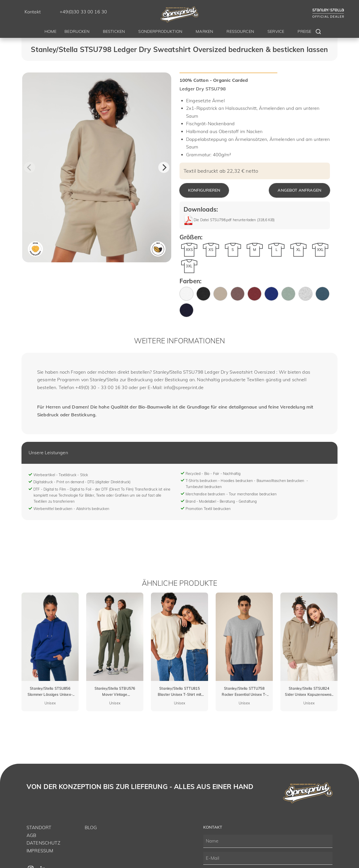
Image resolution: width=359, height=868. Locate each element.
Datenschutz (43, 843)
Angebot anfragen (299, 190)
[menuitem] (51, 32)
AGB (31, 835)
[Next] (164, 167)
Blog (91, 827)
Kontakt (33, 12)
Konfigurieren (204, 190)
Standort (39, 827)
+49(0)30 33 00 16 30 (83, 12)
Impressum (40, 851)
